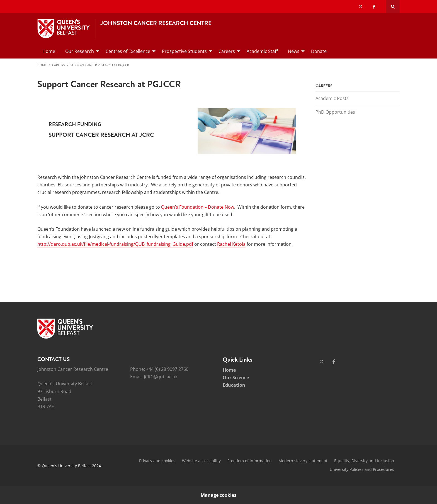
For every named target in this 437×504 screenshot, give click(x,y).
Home (42, 65)
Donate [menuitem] (319, 51)
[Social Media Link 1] (322, 362)
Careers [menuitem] (227, 51)
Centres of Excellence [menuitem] (128, 51)
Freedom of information (250, 461)
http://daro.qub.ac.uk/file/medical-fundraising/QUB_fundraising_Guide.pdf (115, 244)
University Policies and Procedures (362, 469)
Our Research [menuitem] (80, 51)
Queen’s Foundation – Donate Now (198, 207)
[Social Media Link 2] (334, 362)
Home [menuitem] (49, 51)
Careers (59, 65)
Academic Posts (332, 98)
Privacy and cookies (157, 461)
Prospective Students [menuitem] (184, 51)
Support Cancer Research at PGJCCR (100, 65)
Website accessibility (201, 461)
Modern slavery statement (303, 461)
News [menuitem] (294, 51)
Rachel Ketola (231, 244)
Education (234, 385)
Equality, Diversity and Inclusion (364, 461)
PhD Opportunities (335, 112)
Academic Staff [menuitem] (262, 51)
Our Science (236, 378)
